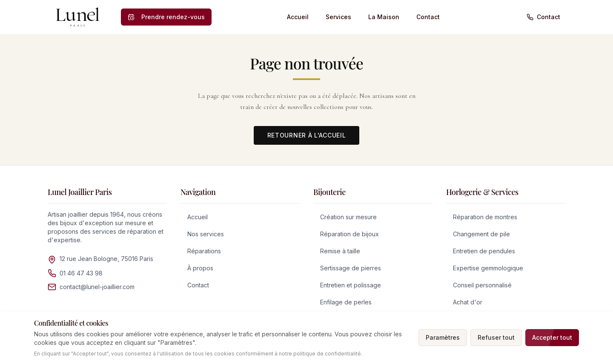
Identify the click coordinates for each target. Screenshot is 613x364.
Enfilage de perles (346, 302)
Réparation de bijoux (349, 234)
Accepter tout (552, 337)
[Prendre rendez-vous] (166, 17)
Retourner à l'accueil (307, 135)
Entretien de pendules (484, 251)
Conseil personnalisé (482, 285)
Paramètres (443, 337)
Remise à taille (340, 251)
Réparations (204, 251)
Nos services (206, 234)
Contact (428, 17)
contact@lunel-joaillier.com (97, 287)
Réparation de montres (485, 217)
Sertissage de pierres (351, 268)
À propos (200, 268)
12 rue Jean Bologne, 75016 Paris (106, 259)
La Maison (384, 17)
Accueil (298, 17)
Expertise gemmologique (488, 268)
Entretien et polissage (351, 285)
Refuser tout (496, 337)
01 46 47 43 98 (81, 273)
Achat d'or (468, 302)
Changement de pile (481, 234)
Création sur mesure (348, 217)
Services (338, 17)
